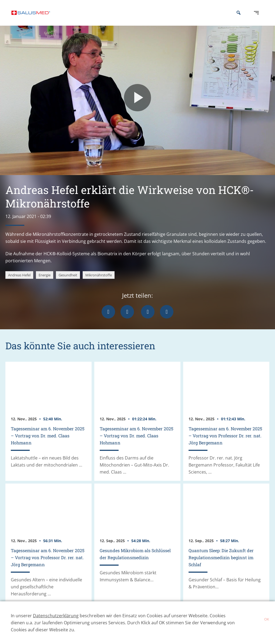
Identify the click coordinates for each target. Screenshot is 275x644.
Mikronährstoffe (99, 283)
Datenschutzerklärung (56, 616)
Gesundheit (68, 283)
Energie (45, 283)
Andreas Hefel (19, 283)
